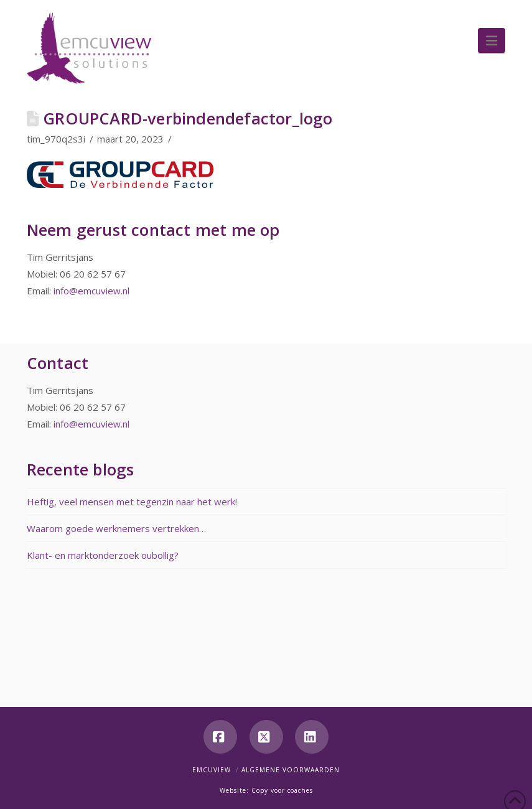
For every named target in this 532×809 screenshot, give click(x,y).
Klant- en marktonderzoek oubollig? (103, 555)
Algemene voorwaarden (291, 770)
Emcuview (212, 770)
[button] (492, 40)
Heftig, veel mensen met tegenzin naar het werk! (132, 502)
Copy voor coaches (282, 790)
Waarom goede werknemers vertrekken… (116, 528)
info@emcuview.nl (91, 291)
